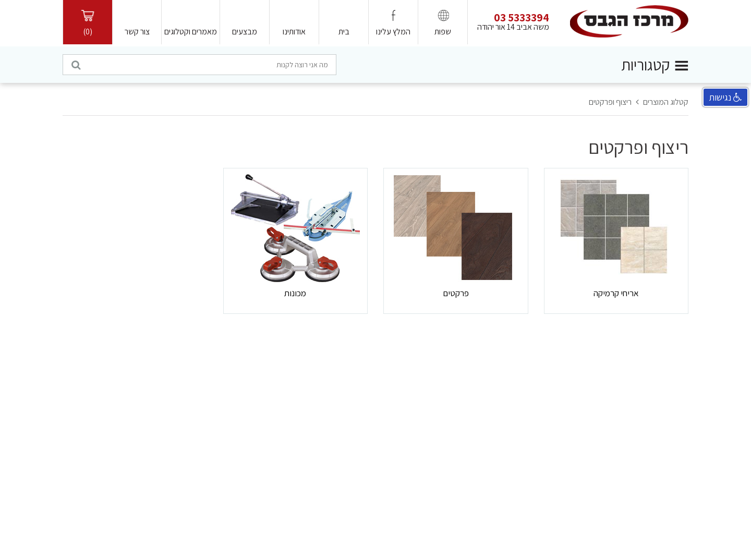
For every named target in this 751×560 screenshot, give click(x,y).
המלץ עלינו (393, 32)
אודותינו (294, 32)
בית (344, 32)
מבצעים (245, 32)
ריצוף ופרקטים (610, 102)
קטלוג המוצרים (666, 102)
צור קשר (137, 32)
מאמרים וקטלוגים (191, 32)
